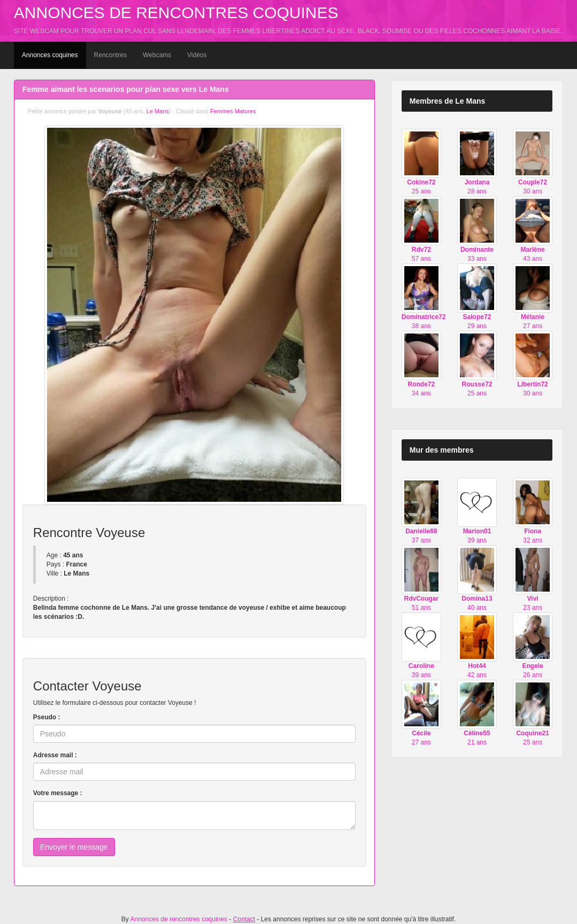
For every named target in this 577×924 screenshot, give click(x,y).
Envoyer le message (74, 847)
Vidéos (197, 55)
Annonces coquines (50, 55)
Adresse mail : (55, 755)
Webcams (157, 55)
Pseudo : (47, 717)
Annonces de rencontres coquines (176, 13)
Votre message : (58, 793)
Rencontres (110, 55)
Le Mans (158, 111)
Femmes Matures (233, 111)
